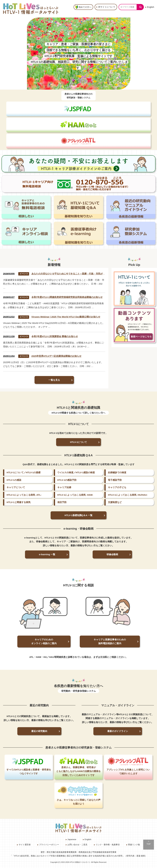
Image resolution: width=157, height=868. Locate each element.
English (151, 7)
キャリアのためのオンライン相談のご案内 (44, 641)
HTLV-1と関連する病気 (19, 502)
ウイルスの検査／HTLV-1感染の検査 (76, 472)
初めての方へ (85, 7)
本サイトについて (107, 7)
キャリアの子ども (117, 487)
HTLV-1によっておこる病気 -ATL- (24, 495)
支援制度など (115, 502)
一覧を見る (54, 380)
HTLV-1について (79, 442)
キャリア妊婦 (64, 487)
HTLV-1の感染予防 (67, 480)
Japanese (72, 839)
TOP (149, 844)
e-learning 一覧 (47, 554)
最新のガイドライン (118, 731)
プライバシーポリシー (49, 845)
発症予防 (62, 502)
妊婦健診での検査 (117, 472)
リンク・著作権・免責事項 (108, 845)
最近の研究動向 (39, 731)
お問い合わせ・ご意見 (77, 845)
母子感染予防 (115, 480)
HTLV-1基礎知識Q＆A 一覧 (78, 515)
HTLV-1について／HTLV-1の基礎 (24, 472)
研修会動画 (112, 554)
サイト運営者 (25, 845)
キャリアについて (16, 487)
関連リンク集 (134, 845)
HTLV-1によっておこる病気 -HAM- (75, 495)
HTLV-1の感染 (14, 480)
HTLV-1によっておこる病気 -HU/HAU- (128, 495)
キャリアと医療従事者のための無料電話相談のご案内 (110, 641)
